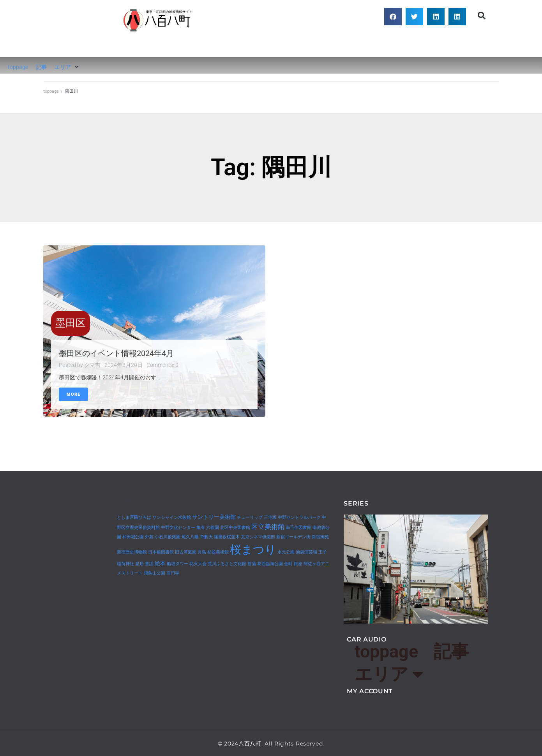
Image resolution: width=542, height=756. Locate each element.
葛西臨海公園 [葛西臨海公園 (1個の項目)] (270, 564)
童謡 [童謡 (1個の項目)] (149, 564)
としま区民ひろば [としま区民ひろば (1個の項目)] (134, 517)
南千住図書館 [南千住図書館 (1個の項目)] (298, 528)
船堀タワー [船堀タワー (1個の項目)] (177, 564)
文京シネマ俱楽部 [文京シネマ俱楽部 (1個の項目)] (258, 537)
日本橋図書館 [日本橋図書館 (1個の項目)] (161, 552)
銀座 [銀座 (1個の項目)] (298, 564)
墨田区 (71, 323)
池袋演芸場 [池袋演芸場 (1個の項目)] (306, 552)
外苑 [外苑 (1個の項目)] (149, 537)
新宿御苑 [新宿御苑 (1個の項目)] (320, 537)
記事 (451, 652)
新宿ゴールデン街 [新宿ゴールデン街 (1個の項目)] (293, 537)
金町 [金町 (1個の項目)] (288, 564)
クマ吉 (92, 365)
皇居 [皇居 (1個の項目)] (139, 564)
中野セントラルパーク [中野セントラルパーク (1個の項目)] (299, 517)
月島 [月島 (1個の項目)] (202, 552)
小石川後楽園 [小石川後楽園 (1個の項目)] (168, 537)
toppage (51, 91)
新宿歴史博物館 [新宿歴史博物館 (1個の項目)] (132, 552)
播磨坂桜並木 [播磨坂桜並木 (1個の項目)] (227, 537)
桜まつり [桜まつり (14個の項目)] (253, 550)
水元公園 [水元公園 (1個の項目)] (286, 552)
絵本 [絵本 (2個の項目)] (160, 563)
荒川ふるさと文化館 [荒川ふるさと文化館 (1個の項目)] (227, 564)
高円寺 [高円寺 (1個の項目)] (173, 573)
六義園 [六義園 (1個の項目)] (213, 528)
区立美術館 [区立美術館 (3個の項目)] (268, 527)
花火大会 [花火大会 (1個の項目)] (198, 564)
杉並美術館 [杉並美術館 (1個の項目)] (218, 552)
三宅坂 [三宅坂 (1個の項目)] (270, 517)
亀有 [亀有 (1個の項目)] (201, 528)
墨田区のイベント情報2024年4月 (116, 353)
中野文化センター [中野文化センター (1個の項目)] (178, 528)
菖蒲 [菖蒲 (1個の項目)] (252, 564)
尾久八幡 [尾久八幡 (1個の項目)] (190, 537)
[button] (393, 17)
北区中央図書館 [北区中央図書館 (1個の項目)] (235, 528)
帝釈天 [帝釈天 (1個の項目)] (206, 537)
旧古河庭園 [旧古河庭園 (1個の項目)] (186, 552)
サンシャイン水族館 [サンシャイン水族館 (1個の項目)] (172, 517)
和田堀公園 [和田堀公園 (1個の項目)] (133, 537)
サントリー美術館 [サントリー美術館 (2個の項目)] (214, 517)
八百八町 (158, 45)
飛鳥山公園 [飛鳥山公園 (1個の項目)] (154, 573)
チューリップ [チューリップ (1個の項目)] (250, 517)
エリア (389, 674)
